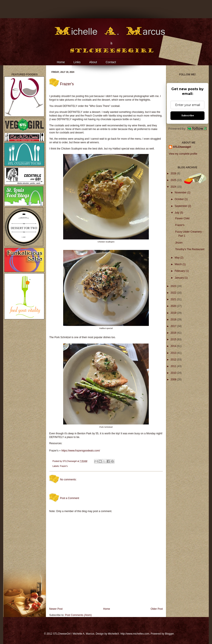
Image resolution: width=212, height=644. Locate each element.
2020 (174, 306)
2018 (174, 320)
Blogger (169, 634)
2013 (174, 353)
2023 (174, 286)
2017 (174, 326)
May (178, 258)
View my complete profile (183, 154)
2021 (174, 299)
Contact (111, 62)
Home (61, 62)
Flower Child (182, 218)
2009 (174, 380)
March (179, 264)
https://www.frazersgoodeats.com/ (81, 451)
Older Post (157, 609)
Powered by (187, 129)
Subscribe (188, 116)
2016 (174, 333)
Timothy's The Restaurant (190, 249)
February (180, 271)
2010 (174, 373)
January (180, 278)
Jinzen (179, 243)
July (177, 213)
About (93, 62)
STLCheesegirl (70, 461)
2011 (174, 366)
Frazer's (64, 466)
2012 (174, 360)
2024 (174, 187)
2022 (174, 293)
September (181, 206)
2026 (174, 173)
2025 (174, 180)
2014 (174, 346)
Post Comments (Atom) (78, 615)
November (181, 193)
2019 (174, 313)
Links (77, 62)
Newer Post (56, 609)
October (180, 199)
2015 (174, 339)
